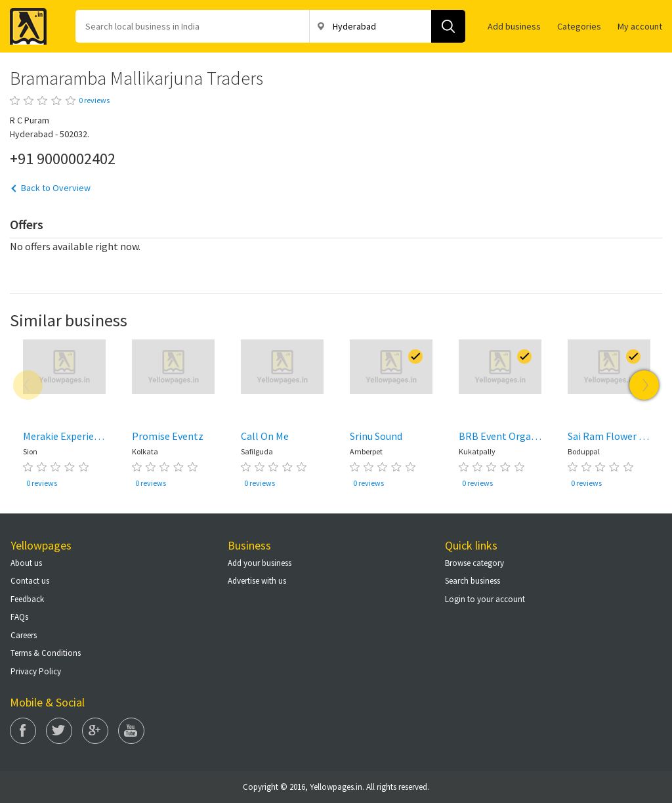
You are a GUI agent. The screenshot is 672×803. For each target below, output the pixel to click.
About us (26, 563)
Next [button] (644, 385)
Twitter (59, 731)
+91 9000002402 (63, 158)
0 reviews (94, 100)
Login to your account (485, 599)
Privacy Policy (36, 671)
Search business (472, 581)
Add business (514, 26)
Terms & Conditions (46, 653)
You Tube (131, 731)
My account (640, 26)
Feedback (27, 599)
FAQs (19, 617)
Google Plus (95, 731)
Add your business (260, 563)
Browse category (474, 563)
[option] (64, 416)
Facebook (23, 731)
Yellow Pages (24, 22)
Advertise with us (257, 581)
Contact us (30, 581)
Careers (24, 635)
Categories (579, 26)
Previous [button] (28, 385)
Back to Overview (56, 188)
